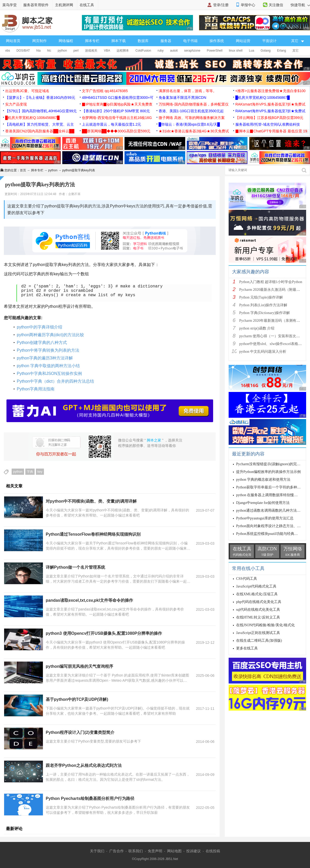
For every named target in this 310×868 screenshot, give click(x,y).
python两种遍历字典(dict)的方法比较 (50, 335)
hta (38, 51)
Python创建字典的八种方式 (42, 343)
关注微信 (276, 5)
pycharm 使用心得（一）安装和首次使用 (271, 336)
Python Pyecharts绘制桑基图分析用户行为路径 (90, 798)
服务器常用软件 (36, 5)
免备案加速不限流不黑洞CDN (182, 98)
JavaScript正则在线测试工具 (258, 633)
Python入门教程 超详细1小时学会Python (271, 282)
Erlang (282, 51)
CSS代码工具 (247, 579)
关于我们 (97, 851)
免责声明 (155, 851)
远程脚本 (123, 51)
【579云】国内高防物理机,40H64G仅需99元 (41, 111)
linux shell (236, 51)
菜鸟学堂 (10, 5)
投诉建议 (193, 851)
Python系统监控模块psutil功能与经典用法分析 (272, 534)
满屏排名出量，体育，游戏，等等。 (188, 91)
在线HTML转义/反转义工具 (258, 617)
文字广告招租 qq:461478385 (105, 91)
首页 (23, 170)
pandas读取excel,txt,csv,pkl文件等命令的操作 (89, 600)
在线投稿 (213, 851)
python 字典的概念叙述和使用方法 (263, 480)
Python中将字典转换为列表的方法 (48, 350)
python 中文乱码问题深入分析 (263, 352)
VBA (107, 51)
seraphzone (192, 51)
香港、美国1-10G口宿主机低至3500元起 (191, 111)
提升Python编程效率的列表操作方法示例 (268, 472)
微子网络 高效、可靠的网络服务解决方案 (192, 118)
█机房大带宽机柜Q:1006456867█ (262, 98)
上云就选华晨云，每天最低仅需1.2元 (111, 124)
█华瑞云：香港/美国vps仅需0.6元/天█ (189, 124)
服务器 (166, 41)
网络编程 (66, 41)
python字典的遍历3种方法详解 (45, 358)
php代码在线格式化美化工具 (259, 602)
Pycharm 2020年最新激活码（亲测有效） (271, 321)
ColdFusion (143, 51)
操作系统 (217, 41)
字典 (30, 472)
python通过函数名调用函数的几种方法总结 (270, 511)
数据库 (143, 41)
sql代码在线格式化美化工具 (258, 610)
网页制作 (40, 41)
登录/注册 (221, 5)
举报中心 (248, 5)
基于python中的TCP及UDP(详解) (77, 699)
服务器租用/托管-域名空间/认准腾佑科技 (268, 124)
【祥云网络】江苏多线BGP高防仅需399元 (269, 118)
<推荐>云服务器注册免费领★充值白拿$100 (270, 91)
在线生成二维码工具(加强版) (259, 641)
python (62, 51)
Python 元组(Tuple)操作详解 (261, 297)
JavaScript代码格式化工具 (256, 586)
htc (49, 51)
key (40, 472)
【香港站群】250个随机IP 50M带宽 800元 (116, 111)
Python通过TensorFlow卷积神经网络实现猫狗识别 (93, 534)
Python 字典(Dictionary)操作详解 (265, 313)
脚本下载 (119, 41)
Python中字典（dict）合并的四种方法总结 (55, 381)
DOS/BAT (23, 51)
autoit (174, 51)
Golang (266, 51)
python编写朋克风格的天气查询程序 (79, 666)
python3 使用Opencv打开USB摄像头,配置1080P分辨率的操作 (104, 633)
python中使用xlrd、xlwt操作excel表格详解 (272, 344)
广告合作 (117, 851)
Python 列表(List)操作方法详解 (263, 305)
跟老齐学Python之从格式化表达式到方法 (84, 765)
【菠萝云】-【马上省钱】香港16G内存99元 (40, 98)
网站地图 (174, 851)
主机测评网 (64, 5)
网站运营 (243, 41)
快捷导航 (300, 5)
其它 (296, 51)
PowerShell (215, 51)
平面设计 (269, 41)
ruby (161, 51)
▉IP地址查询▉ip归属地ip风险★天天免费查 (117, 104)
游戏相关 (91, 51)
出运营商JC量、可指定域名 (27, 91)
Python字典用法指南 (36, 389)
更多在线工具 (247, 648)
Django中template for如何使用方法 (263, 503)
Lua (252, 51)
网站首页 (13, 41)
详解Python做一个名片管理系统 (75, 567)
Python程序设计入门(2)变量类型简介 (80, 732)
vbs (8, 51)
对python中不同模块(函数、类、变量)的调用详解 (91, 501)
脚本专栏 (92, 41)
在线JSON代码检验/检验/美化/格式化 (265, 625)
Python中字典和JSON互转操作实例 (49, 373)
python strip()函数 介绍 (257, 328)
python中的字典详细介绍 (40, 327)
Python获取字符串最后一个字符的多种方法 (270, 487)
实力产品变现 (16, 104)
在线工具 (87, 5)
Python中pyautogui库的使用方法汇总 (265, 518)
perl (76, 51)
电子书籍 (190, 41)
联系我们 (136, 851)
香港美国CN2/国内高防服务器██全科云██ (40, 131)
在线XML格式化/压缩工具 (257, 594)
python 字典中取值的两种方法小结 (48, 366)
